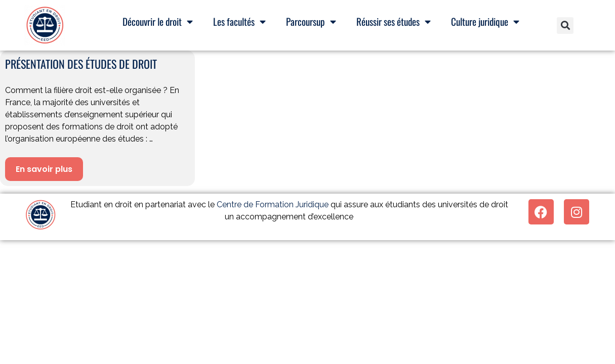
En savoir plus (44, 169)
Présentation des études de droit (81, 64)
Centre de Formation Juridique (273, 204)
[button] (565, 26)
